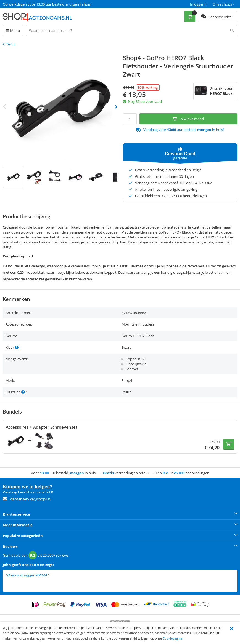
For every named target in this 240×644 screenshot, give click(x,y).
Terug (11, 44)
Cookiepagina (172, 638)
